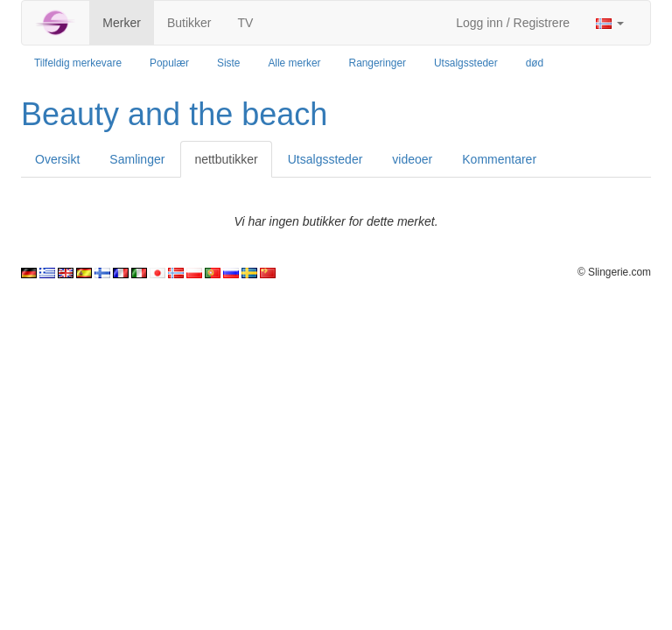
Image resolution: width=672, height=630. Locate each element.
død (535, 63)
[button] (610, 23)
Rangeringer (378, 63)
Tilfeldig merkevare (78, 63)
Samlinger (137, 159)
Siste (228, 63)
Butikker (189, 23)
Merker (122, 23)
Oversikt (57, 159)
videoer (412, 159)
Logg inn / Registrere (513, 23)
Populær (169, 63)
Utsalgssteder (466, 63)
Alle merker (294, 63)
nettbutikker (226, 159)
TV (245, 23)
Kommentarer (499, 159)
